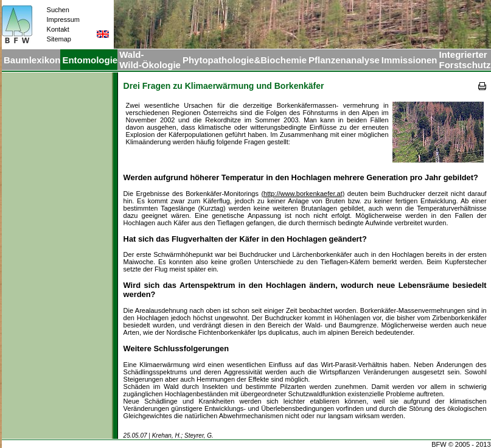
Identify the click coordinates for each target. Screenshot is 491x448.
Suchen (58, 10)
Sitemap (59, 39)
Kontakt (58, 29)
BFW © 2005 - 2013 (461, 444)
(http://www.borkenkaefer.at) (303, 194)
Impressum (63, 19)
